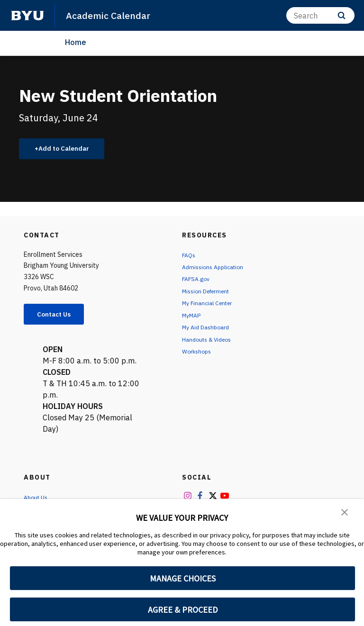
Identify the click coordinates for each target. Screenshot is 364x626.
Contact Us (60, 318)
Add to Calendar (69, 150)
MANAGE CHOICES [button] (183, 578)
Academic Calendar (112, 15)
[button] (345, 513)
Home (76, 42)
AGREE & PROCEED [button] (183, 610)
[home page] (27, 16)
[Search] (320, 15)
